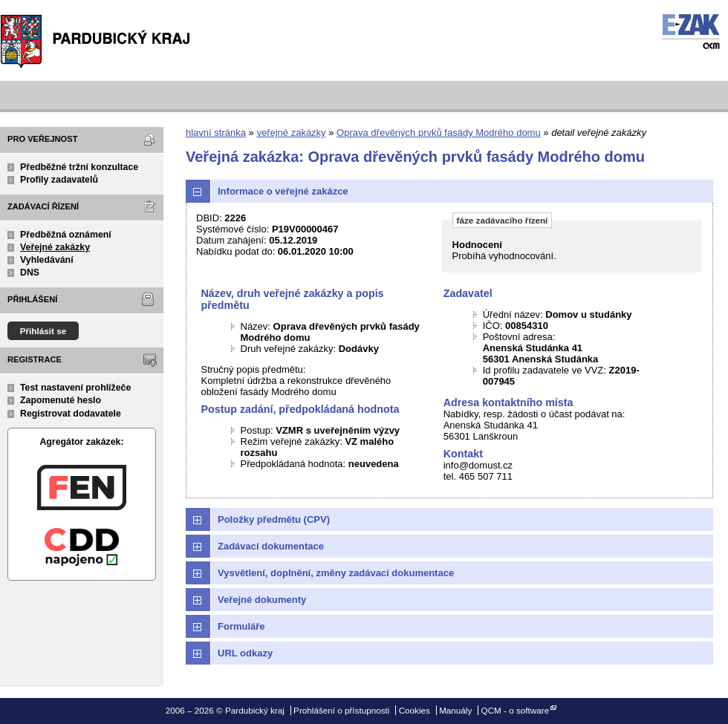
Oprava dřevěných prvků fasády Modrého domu (439, 133)
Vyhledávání (47, 260)
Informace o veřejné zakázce (283, 191)
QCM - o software (516, 710)
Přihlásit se (43, 331)
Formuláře (241, 626)
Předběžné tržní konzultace (79, 167)
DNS (30, 273)
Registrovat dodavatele (71, 414)
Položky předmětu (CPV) (274, 519)
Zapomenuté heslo (61, 400)
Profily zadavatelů (59, 180)
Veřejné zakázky (55, 247)
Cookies (415, 710)
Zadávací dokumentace (271, 546)
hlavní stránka (216, 133)
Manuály (455, 710)
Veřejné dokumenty (262, 600)
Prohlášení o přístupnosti (341, 710)
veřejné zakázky (291, 133)
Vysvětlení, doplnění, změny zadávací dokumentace (336, 573)
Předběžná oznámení (66, 235)
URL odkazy (245, 653)
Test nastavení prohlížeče (75, 388)
